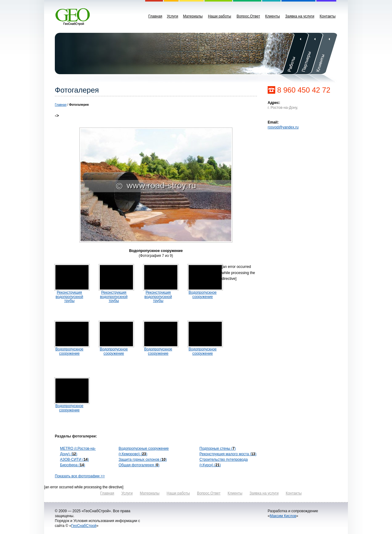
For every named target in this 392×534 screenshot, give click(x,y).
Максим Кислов (283, 516)
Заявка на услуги (300, 16)
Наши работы (220, 16)
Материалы (193, 16)
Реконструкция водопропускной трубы (70, 296)
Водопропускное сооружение (203, 294)
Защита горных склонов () (143, 460)
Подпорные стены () (217, 448)
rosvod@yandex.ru (283, 127)
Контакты (328, 16)
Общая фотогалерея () (139, 465)
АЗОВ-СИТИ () (74, 460)
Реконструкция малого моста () (228, 454)
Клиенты (273, 16)
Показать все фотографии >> (80, 476)
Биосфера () (73, 465)
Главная (155, 16)
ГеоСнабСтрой (84, 526)
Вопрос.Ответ (248, 16)
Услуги (173, 16)
